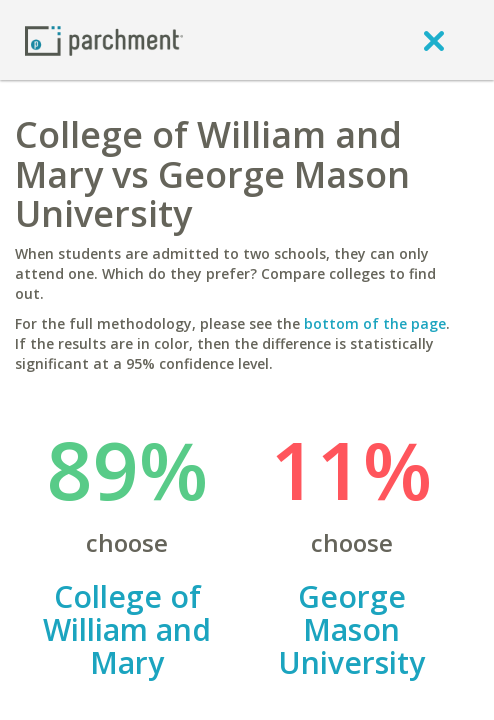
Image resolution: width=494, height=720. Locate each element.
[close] (434, 40)
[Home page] (104, 39)
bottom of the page (375, 323)
